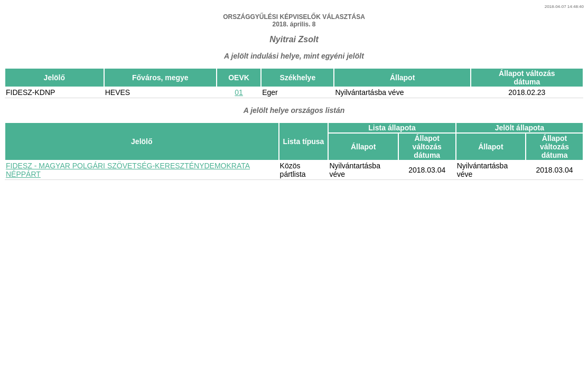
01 (239, 92)
